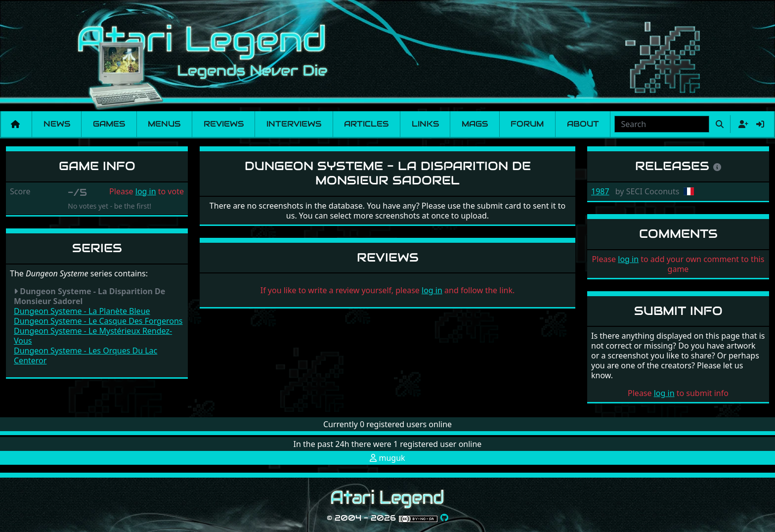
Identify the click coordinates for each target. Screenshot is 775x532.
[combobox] (662, 124)
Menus (164, 124)
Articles (366, 124)
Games (109, 124)
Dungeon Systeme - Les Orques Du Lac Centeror (86, 355)
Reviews (224, 124)
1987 (600, 191)
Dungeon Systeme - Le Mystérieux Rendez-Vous (93, 336)
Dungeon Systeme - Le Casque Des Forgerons (98, 321)
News (57, 124)
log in (146, 191)
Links (425, 124)
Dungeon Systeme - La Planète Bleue (82, 311)
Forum (527, 124)
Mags (475, 124)
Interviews (294, 124)
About (583, 124)
